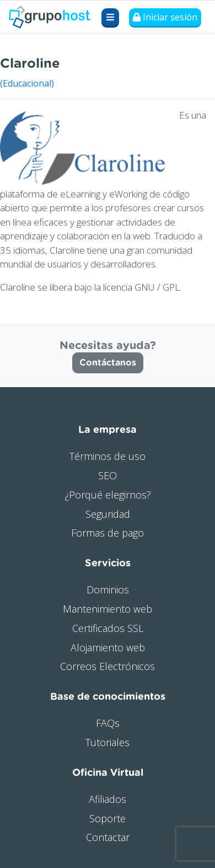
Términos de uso (108, 456)
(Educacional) (27, 83)
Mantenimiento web (108, 609)
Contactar (108, 837)
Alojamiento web (108, 647)
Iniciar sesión (165, 17)
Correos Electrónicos (108, 666)
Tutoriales (108, 742)
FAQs (108, 723)
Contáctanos (108, 363)
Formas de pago (108, 533)
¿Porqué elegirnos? (108, 495)
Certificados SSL (108, 628)
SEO (108, 475)
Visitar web (192, 61)
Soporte (108, 818)
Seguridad (108, 514)
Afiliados (108, 799)
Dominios (108, 590)
